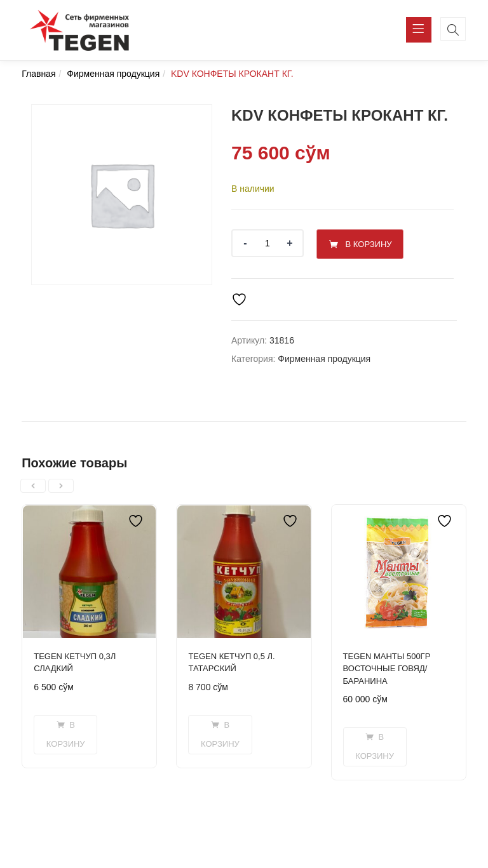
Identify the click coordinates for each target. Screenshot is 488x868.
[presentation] (33, 484)
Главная (38, 74)
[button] (65, 733)
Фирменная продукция (113, 74)
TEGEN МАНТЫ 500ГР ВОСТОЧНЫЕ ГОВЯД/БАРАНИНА (387, 667)
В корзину (376, 243)
